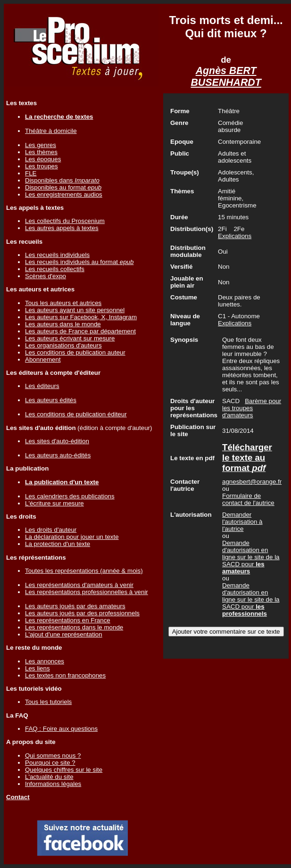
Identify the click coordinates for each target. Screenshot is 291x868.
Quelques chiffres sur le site (64, 770)
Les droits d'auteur (51, 530)
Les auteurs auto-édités (58, 455)
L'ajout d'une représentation (64, 634)
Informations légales (53, 784)
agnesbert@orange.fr (252, 482)
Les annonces (45, 661)
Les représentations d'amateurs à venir (79, 585)
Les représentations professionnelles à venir (87, 592)
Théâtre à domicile (51, 131)
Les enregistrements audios (64, 194)
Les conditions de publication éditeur (76, 414)
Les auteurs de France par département (80, 331)
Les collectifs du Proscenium (65, 221)
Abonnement (43, 360)
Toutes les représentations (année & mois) (84, 571)
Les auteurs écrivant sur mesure (70, 338)
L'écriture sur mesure (54, 503)
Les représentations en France (68, 620)
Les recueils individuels (57, 255)
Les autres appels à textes (62, 228)
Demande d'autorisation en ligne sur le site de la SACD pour (251, 557)
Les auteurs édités (51, 400)
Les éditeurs (42, 386)
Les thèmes (41, 152)
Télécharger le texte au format (247, 458)
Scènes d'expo (46, 276)
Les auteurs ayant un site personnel (75, 310)
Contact (18, 797)
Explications (235, 236)
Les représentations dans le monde (74, 627)
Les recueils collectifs (55, 269)
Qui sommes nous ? (53, 756)
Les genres (41, 145)
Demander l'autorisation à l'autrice (242, 522)
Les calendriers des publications (70, 496)
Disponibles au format (63, 187)
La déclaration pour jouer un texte (72, 537)
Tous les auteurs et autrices (63, 303)
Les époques (43, 159)
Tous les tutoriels (48, 702)
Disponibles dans (62, 180)
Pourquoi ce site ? (50, 763)
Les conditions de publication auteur (75, 352)
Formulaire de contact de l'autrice (248, 499)
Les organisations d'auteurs (63, 345)
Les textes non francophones (65, 675)
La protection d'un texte (58, 544)
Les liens (37, 668)
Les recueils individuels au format (79, 262)
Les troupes (42, 166)
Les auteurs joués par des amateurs (75, 606)
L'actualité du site (49, 777)
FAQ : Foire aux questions (61, 729)
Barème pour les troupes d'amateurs (252, 408)
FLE (31, 173)
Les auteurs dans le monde (63, 324)
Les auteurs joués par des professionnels (82, 613)
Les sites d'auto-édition (57, 441)
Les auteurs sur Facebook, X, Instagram (81, 317)
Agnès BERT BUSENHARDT (226, 77)
